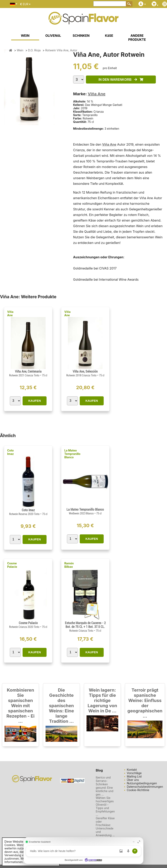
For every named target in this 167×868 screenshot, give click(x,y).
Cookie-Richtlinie (138, 790)
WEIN (25, 36)
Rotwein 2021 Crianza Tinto (25, 375)
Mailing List (134, 776)
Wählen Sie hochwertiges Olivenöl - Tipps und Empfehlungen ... (105, 806)
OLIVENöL (53, 36)
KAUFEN (35, 401)
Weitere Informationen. (17, 860)
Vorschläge (134, 773)
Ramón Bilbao (69, 565)
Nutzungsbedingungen (142, 783)
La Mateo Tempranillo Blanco (72, 454)
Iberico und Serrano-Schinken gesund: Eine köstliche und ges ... (104, 786)
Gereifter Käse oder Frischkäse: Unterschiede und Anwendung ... (105, 827)
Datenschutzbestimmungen (145, 787)
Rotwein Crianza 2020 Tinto (25, 627)
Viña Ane (96, 94)
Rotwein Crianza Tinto (82, 631)
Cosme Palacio (12, 565)
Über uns (133, 780)
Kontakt (132, 770)
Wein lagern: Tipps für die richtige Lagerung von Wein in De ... (102, 700)
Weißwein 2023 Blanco (82, 513)
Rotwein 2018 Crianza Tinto (82, 375)
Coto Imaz (10, 452)
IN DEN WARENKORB (121, 80)
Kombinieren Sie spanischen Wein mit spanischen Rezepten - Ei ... (20, 706)
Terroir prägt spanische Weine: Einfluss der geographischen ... (145, 703)
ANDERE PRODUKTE (137, 38)
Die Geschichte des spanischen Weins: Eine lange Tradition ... (62, 706)
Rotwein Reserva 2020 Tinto (25, 514)
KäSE (109, 36)
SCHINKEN (81, 36)
